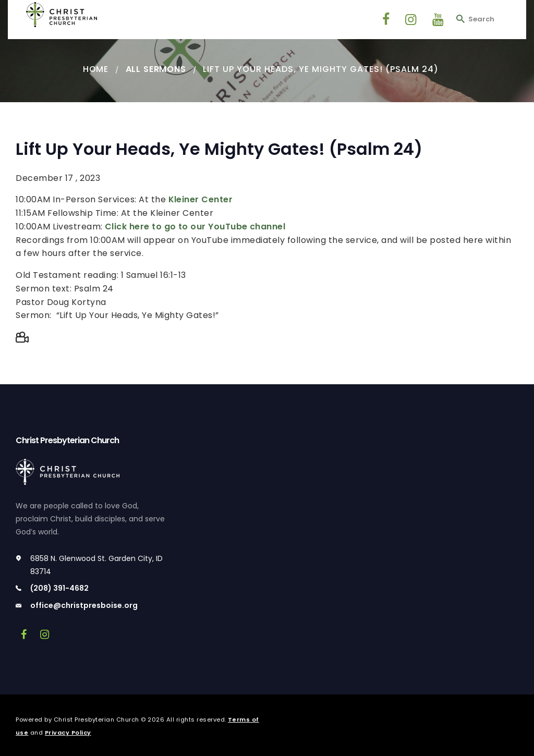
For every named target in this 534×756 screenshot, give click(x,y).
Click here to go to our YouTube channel (196, 227)
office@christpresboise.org (84, 605)
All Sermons (156, 69)
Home (95, 69)
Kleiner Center (201, 199)
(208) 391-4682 (59, 588)
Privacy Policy (68, 733)
